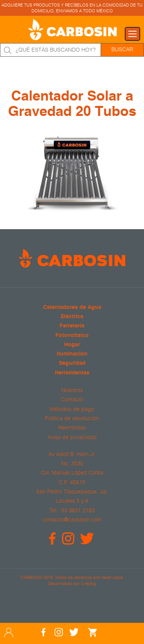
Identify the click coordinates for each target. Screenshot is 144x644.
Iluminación (72, 354)
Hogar (72, 345)
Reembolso (72, 428)
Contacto (72, 399)
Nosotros (72, 390)
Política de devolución (72, 418)
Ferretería (72, 326)
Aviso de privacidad (72, 437)
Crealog (89, 583)
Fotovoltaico (72, 336)
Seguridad (72, 363)
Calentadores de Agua (72, 308)
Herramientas (72, 373)
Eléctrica (72, 317)
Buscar (122, 49)
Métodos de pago (72, 409)
